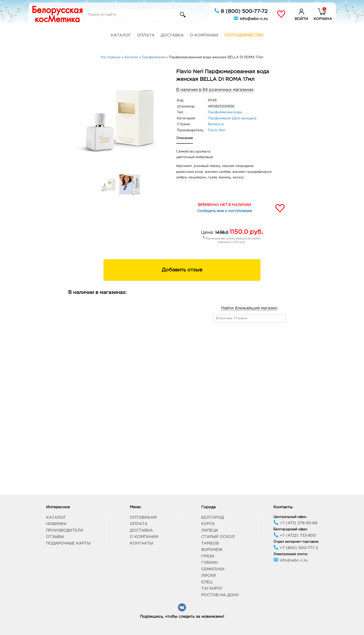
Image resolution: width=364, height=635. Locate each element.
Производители (65, 530)
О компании (204, 35)
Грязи (208, 556)
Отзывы (55, 537)
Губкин (209, 563)
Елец (207, 582)
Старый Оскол (218, 537)
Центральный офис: (290, 517)
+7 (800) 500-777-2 (296, 548)
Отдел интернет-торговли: (296, 542)
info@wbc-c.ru (250, 18)
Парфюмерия (219, 118)
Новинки (56, 524)
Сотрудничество (244, 35)
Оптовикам (143, 518)
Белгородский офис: (290, 529)
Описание (185, 138)
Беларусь (216, 124)
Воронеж (212, 550)
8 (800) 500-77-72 (241, 11)
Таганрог (212, 589)
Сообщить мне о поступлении (225, 211)
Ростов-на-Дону (220, 595)
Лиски (209, 576)
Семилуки (213, 569)
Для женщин (244, 118)
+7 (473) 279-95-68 (295, 523)
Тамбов (210, 543)
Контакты (141, 543)
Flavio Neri (217, 130)
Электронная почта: (290, 554)
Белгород (213, 518)
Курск (208, 524)
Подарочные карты (68, 543)
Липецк (210, 530)
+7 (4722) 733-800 (295, 536)
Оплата (146, 35)
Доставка (172, 35)
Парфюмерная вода (225, 112)
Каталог (121, 35)
